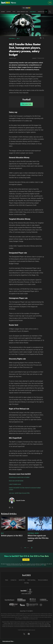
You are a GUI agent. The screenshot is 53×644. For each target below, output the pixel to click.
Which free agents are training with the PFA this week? (38, 538)
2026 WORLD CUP (23, 12)
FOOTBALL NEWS (33, 533)
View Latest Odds (26, 104)
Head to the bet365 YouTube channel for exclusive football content (25, 489)
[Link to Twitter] (43, 39)
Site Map (26, 583)
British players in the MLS (12, 536)
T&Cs (43, 565)
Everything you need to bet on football (19, 477)
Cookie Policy (26, 617)
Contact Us (13, 580)
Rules (7, 580)
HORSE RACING (43, 12)
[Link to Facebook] (41, 39)
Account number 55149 (45, 626)
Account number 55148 (45, 625)
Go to (26, 8)
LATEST (9, 12)
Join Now (26, 560)
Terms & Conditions (43, 580)
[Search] (50, 12)
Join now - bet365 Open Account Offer (19, 493)
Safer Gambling (31, 580)
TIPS (14, 12)
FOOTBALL (33, 12)
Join (50, 3)
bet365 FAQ (22, 580)
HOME (3, 12)
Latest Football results (15, 484)
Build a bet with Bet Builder (16, 481)
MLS (18, 38)
